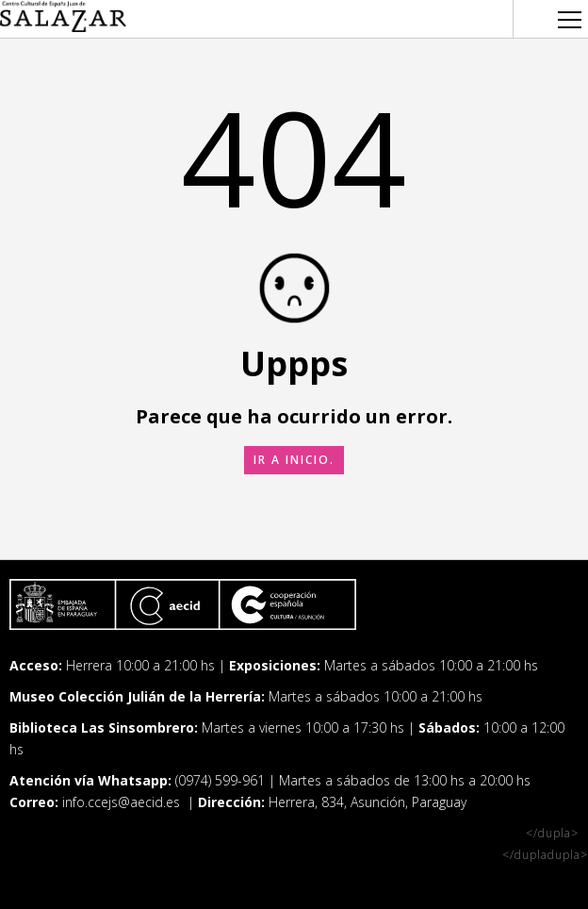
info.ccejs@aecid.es (123, 802)
